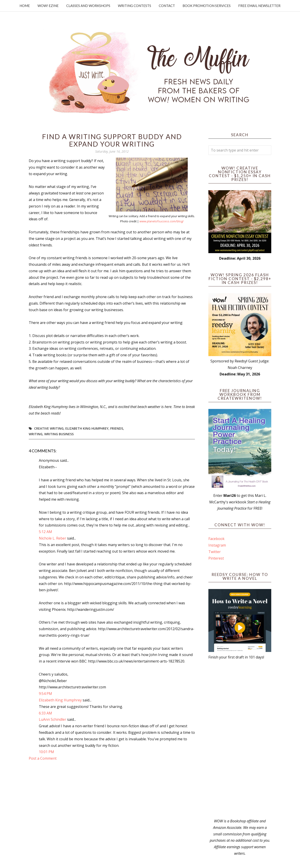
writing (36, 434)
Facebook (216, 539)
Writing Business (59, 434)
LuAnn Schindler (53, 719)
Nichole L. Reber (53, 538)
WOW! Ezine (48, 6)
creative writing (49, 428)
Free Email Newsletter (259, 6)
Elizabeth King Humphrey (87, 428)
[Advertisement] (240, 739)
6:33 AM (45, 713)
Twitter (215, 552)
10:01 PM (46, 752)
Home (25, 6)
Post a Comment (43, 758)
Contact (167, 6)
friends (117, 428)
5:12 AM (45, 532)
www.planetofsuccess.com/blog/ (162, 221)
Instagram (217, 545)
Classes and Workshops (88, 6)
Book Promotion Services (207, 6)
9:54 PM (45, 694)
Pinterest (216, 558)
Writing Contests (135, 6)
